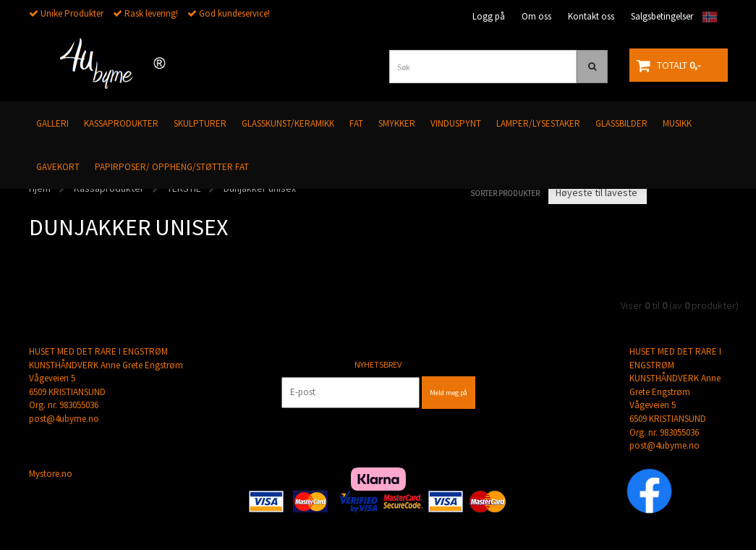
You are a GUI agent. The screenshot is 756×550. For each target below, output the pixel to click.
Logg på (489, 16)
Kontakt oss (591, 16)
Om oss (536, 16)
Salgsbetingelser (662, 16)
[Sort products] (598, 192)
